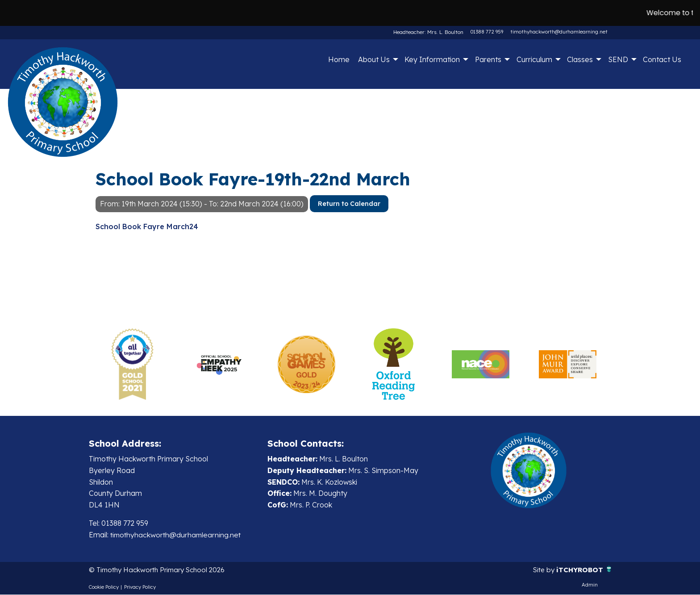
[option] (132, 364)
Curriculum (534, 59)
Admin (590, 585)
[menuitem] (339, 59)
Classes (580, 59)
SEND (618, 59)
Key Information (432, 59)
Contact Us (662, 59)
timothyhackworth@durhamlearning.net (559, 32)
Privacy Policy (140, 587)
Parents (488, 59)
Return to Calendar (349, 204)
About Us (374, 59)
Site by (542, 570)
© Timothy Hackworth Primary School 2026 (161, 570)
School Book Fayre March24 (147, 226)
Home (339, 59)
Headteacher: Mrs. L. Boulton (429, 32)
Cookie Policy (104, 587)
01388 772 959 (487, 32)
